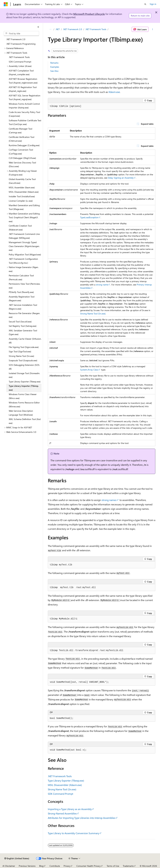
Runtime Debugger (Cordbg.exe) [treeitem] (24, 145)
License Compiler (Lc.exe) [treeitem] (21, 201)
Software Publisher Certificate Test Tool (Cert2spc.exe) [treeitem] (25, 122)
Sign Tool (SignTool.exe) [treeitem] (20, 351)
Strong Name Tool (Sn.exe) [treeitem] (21, 356)
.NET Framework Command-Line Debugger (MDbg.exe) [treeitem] (24, 236)
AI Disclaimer (9, 866)
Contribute (55, 866)
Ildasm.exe (114, 92)
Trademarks (128, 866)
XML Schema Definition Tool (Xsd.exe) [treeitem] (25, 421)
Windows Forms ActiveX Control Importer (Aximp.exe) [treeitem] (24, 106)
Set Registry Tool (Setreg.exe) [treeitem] (23, 326)
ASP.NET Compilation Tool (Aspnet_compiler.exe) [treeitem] (21, 73)
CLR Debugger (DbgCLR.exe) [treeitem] (22, 158)
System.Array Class (89, 370)
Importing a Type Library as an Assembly (70, 809)
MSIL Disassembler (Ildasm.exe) (65, 785)
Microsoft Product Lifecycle (89, 14)
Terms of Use (113, 866)
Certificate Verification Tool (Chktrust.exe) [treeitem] (21, 139)
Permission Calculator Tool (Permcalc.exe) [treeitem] (21, 277)
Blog (41, 866)
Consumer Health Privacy (89, 866)
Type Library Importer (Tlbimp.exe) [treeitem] (24, 388)
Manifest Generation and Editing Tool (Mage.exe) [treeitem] (24, 207)
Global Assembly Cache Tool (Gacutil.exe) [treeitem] (22, 181)
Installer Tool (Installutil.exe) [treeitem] (22, 196)
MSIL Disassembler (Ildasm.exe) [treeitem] (24, 192)
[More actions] (152, 29)
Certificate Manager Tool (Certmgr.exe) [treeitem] (20, 131)
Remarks (54, 63)
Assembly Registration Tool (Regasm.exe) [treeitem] (22, 299)
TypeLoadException (89, 217)
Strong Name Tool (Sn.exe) (93, 314)
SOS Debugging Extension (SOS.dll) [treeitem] (24, 367)
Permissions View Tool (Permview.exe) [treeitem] (25, 286)
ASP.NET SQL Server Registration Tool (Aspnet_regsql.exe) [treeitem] (25, 97)
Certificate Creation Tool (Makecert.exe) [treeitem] (20, 228)
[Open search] (145, 4)
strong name (102, 285)
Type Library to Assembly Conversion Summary (74, 833)
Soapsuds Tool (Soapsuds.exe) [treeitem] (23, 360)
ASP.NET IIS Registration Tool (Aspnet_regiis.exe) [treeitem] (23, 89)
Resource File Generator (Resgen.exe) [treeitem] (24, 315)
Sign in (153, 4)
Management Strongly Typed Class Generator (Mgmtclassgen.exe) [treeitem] (24, 246)
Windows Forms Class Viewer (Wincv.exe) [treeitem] (23, 396)
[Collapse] (38, 27)
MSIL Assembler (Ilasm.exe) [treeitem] (22, 187)
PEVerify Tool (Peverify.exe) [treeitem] (21, 292)
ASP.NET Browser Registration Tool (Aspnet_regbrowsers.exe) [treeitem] (23, 81)
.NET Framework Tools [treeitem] (19, 57)
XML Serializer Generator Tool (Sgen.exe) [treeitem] (23, 332)
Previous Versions (27, 866)
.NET (58, 29)
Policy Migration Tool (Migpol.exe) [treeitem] (25, 254)
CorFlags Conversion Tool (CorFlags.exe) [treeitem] (21, 152)
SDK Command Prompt (60, 794)
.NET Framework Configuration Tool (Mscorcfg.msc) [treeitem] (23, 261)
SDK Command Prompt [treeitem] (20, 62)
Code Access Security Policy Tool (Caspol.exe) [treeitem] (24, 114)
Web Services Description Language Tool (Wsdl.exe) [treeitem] (21, 413)
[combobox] (21, 34)
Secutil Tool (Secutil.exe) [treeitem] (20, 322)
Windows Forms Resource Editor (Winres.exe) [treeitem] (24, 404)
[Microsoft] (6, 4)
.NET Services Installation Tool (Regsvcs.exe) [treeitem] (23, 307)
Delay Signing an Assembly (121, 178)
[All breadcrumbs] (51, 29)
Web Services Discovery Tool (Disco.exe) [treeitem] (22, 164)
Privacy (67, 866)
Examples (55, 67)
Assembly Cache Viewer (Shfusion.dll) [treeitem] (25, 341)
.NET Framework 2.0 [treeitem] (16, 39)
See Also (54, 71)
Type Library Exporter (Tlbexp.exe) (66, 781)
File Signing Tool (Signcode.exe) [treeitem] (24, 347)
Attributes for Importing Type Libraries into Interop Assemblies (82, 818)
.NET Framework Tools (96, 29)
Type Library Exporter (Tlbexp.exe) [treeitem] (25, 382)
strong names (109, 500)
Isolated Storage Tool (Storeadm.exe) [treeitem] (24, 375)
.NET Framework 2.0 (72, 29)
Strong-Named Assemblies (62, 813)
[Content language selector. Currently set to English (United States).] (17, 858)
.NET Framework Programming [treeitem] (21, 44)
